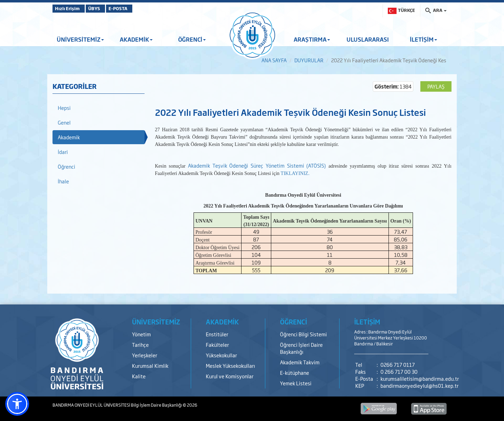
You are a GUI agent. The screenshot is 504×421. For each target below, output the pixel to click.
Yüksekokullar (221, 355)
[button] (17, 404)
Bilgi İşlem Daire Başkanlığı (157, 405)
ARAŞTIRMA (312, 39)
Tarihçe (140, 345)
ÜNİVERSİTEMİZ (80, 39)
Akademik (69, 137)
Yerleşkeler (145, 355)
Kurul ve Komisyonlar (230, 376)
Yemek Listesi (296, 383)
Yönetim (141, 334)
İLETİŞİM (423, 39)
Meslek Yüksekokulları (230, 366)
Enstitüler (217, 334)
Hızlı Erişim (70, 8)
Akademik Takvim (300, 362)
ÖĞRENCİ (192, 39)
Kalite (139, 376)
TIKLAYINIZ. (295, 173)
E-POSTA (136, 8)
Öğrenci (66, 166)
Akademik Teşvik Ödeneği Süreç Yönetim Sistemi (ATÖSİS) (257, 165)
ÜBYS (104, 8)
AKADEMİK (136, 39)
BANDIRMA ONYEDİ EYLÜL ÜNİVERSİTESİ (92, 405)
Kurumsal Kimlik (150, 366)
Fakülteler (217, 345)
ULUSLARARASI (368, 39)
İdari (63, 152)
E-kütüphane (295, 373)
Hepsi (64, 108)
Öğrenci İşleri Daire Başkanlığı (301, 348)
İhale (63, 181)
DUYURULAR (309, 60)
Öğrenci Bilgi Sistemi (303, 334)
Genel (64, 122)
